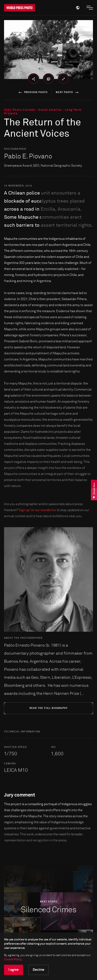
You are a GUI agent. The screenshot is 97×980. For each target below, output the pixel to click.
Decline (38, 970)
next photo (68, 92)
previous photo (32, 92)
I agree (14, 970)
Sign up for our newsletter (37, 510)
